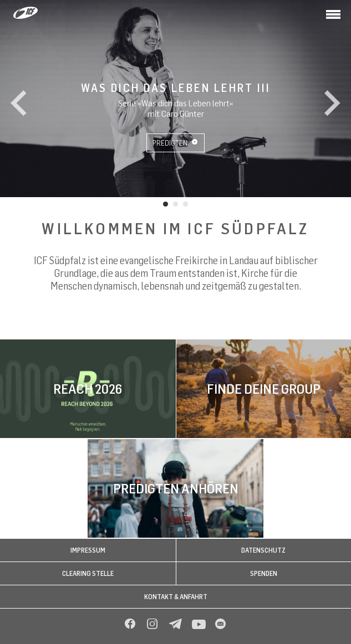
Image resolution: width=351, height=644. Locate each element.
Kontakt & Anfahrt (176, 597)
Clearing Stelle (88, 573)
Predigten (175, 143)
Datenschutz (263, 550)
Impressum (88, 550)
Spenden (264, 573)
